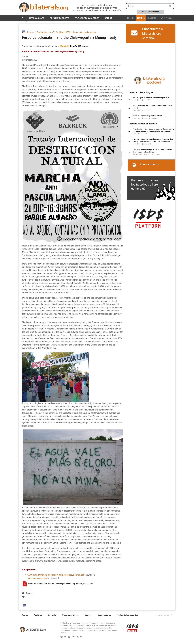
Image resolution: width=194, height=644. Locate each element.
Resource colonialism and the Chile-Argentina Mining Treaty (55, 583)
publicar (167, 18)
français (152, 18)
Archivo (30, 32)
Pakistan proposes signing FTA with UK (147, 116)
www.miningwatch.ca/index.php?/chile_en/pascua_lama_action (57, 575)
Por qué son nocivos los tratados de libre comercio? (145, 185)
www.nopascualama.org (38, 578)
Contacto (52, 615)
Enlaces (88, 615)
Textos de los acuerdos (87, 18)
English (131, 18)
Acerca (108, 18)
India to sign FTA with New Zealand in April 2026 (151, 98)
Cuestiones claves (59, 18)
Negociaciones (37, 18)
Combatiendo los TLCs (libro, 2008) (53, 32)
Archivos (38, 615)
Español (141, 18)
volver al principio (164, 615)
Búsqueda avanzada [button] (151, 12)
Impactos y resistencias (84, 32)
